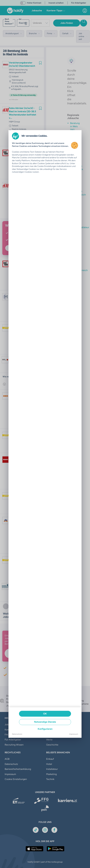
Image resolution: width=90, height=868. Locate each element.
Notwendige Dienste (45, 722)
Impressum (74, 734)
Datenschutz (17, 734)
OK (45, 714)
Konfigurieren (45, 729)
